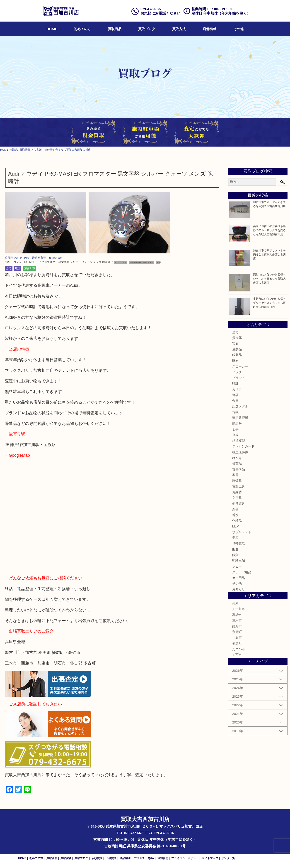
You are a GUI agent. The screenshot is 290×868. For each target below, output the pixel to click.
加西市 (237, 655)
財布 (235, 361)
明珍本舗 (239, 561)
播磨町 (237, 643)
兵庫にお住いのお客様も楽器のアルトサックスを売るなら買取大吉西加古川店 (269, 230)
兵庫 (235, 603)
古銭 (235, 412)
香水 (235, 515)
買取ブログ (147, 29)
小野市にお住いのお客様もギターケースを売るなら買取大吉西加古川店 (269, 303)
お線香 (237, 492)
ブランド (239, 378)
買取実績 (66, 858)
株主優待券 (240, 452)
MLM (236, 526)
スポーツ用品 (242, 572)
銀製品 (237, 355)
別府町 (237, 632)
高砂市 (237, 615)
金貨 (235, 401)
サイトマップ (210, 858)
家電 (235, 475)
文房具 (237, 498)
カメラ (237, 389)
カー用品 (239, 578)
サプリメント (242, 532)
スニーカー (240, 366)
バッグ (237, 372)
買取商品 (115, 29)
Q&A (151, 858)
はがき (237, 458)
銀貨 (235, 555)
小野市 (237, 638)
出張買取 (111, 858)
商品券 (237, 424)
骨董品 (237, 463)
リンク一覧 (228, 858)
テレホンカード (243, 446)
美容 (235, 538)
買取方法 (179, 29)
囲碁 (235, 549)
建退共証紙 (240, 418)
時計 (17, 268)
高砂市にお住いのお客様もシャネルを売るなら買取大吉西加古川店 (269, 279)
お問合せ (163, 858)
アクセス (139, 858)
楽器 (235, 509)
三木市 (237, 620)
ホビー (237, 566)
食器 (235, 395)
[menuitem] (52, 29)
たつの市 (239, 649)
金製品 (237, 349)
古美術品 (239, 469)
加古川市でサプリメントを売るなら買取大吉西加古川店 (269, 255)
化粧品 (237, 521)
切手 (235, 429)
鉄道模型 (239, 441)
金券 (235, 435)
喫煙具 (237, 481)
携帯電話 (239, 544)
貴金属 (237, 338)
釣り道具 (239, 503)
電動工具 (239, 486)
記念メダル (240, 406)
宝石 (235, 343)
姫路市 (237, 626)
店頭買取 (97, 858)
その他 (238, 29)
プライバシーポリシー (185, 858)
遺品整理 (125, 858)
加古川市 (30, 268)
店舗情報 (210, 29)
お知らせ (239, 589)
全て (9, 268)
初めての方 (82, 29)
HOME (52, 29)
